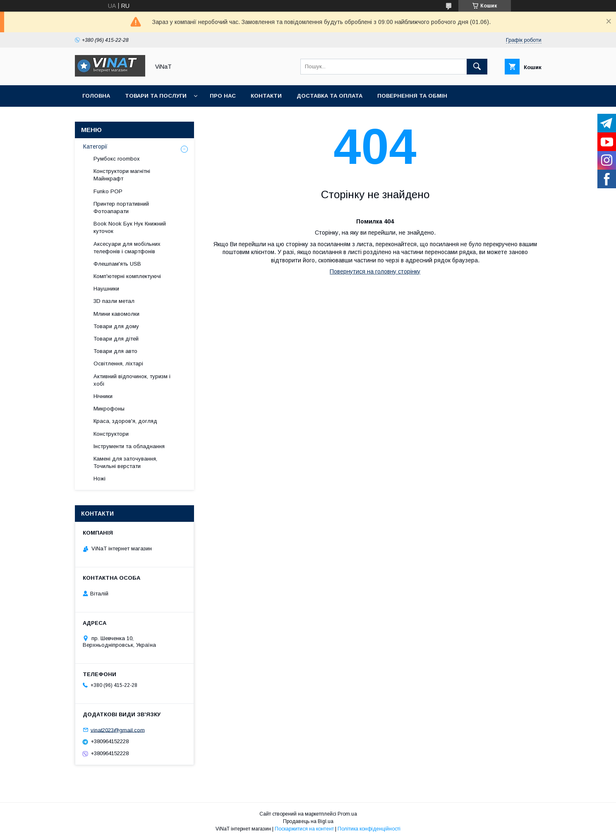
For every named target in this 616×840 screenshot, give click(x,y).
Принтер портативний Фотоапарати (121, 208)
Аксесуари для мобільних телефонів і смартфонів (127, 248)
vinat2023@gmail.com (118, 730)
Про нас (223, 96)
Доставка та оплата (330, 96)
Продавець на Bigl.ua (308, 821)
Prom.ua (347, 814)
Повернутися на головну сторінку (375, 271)
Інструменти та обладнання (129, 446)
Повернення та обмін (412, 96)
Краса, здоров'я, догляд (125, 421)
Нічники (103, 396)
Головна (96, 96)
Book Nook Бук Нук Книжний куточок (130, 227)
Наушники (106, 289)
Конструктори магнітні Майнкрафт (122, 175)
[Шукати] (477, 67)
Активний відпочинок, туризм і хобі (132, 380)
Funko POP (108, 191)
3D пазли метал (114, 301)
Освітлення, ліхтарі (118, 364)
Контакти (266, 96)
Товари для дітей (116, 339)
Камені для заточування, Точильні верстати (125, 462)
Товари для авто (115, 351)
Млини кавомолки (116, 314)
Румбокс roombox (117, 159)
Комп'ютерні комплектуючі (127, 276)
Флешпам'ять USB (117, 264)
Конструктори (111, 434)
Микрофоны (109, 409)
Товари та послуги (156, 96)
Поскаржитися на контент (304, 829)
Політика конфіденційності (369, 829)
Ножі (99, 479)
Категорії (95, 146)
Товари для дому (116, 326)
